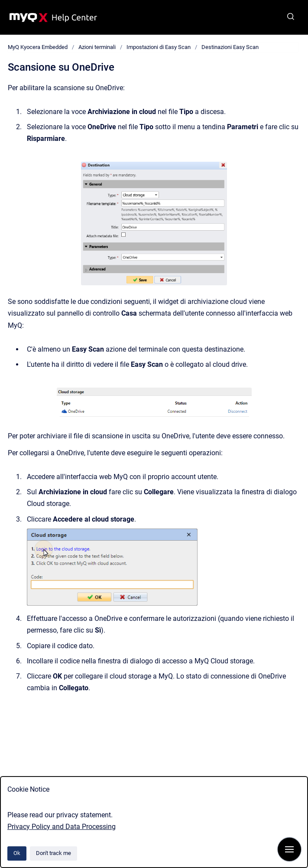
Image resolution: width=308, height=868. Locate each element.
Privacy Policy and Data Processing (62, 827)
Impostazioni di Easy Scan (159, 47)
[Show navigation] (289, 849)
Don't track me (53, 853)
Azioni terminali (97, 47)
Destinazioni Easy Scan (230, 47)
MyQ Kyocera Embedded (38, 47)
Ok (17, 853)
